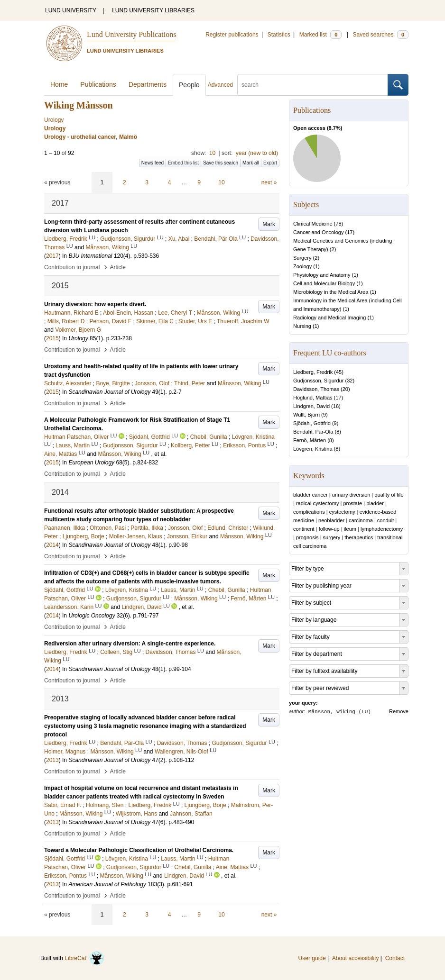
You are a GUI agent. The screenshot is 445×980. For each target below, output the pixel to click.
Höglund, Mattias (313, 398)
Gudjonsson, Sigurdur (318, 381)
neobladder (331, 520)
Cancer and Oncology (318, 232)
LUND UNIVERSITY (71, 10)
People (189, 85)
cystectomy (342, 512)
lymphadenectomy (382, 529)
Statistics (279, 35)
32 (350, 381)
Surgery (302, 258)
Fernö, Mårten (310, 440)
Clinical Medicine (313, 224)
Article (118, 267)
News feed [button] (153, 163)
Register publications (232, 35)
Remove (399, 711)
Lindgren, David (311, 406)
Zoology (302, 266)
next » (269, 182)
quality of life (389, 495)
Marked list (320, 35)
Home (59, 84)
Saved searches (380, 35)
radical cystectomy (317, 503)
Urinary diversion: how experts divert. (95, 304)
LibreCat (84, 958)
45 (339, 372)
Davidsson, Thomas (316, 389)
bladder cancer (311, 495)
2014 (52, 545)
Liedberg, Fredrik (313, 372)
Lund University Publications (131, 34)
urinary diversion (351, 495)
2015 (52, 338)
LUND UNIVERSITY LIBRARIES (153, 10)
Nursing (302, 326)
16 (336, 406)
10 (212, 153)
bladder (375, 503)
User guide (312, 958)
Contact (395, 958)
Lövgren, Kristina (313, 449)
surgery (332, 537)
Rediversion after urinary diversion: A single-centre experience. (130, 644)
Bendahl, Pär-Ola (313, 432)
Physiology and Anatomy (322, 275)
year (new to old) (257, 153)
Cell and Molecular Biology (324, 283)
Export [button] (270, 163)
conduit (385, 520)
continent (304, 529)
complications (309, 512)
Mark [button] (269, 224)
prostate (352, 503)
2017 (52, 256)
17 (350, 232)
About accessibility (356, 958)
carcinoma (361, 520)
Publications (98, 84)
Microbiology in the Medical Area (331, 292)
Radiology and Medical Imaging (329, 318)
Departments (148, 84)
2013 (52, 760)
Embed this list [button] (183, 163)
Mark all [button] (251, 163)
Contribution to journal (72, 267)
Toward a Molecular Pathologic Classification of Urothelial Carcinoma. (139, 850)
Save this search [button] (221, 163)
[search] (313, 85)
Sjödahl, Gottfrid (312, 423)
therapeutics (359, 537)
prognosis (307, 537)
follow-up (329, 529)
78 (338, 224)
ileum (350, 529)
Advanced (220, 85)
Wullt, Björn (306, 415)
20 (345, 389)
